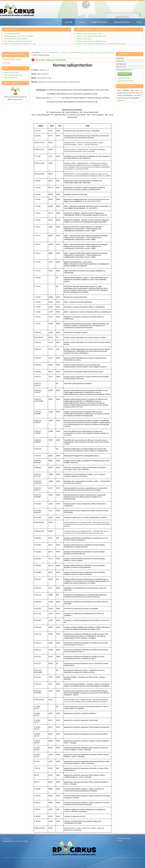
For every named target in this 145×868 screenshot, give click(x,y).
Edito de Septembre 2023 (13, 75)
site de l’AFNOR (56, 98)
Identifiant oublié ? (125, 78)
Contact (7, 63)
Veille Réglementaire (124, 838)
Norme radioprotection (51, 60)
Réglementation (100, 22)
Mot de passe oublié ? (126, 81)
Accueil (68, 22)
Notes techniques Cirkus (79, 53)
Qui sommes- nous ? (12, 59)
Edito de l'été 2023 (11, 78)
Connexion (125, 74)
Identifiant (120, 58)
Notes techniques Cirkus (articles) (102, 53)
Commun (65, 53)
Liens (139, 22)
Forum (82, 22)
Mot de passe (121, 64)
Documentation (122, 22)
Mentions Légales (22, 841)
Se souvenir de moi (123, 70)
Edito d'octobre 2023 (11, 73)
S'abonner (121, 100)
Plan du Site (7, 839)
